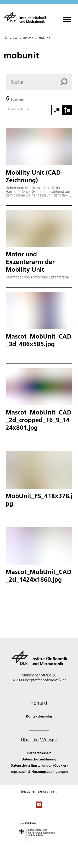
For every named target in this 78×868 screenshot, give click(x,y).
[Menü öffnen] (67, 18)
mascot (28, 38)
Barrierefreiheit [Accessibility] (39, 753)
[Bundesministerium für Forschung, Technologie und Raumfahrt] (39, 846)
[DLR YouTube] (39, 806)
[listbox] (15, 38)
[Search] (39, 82)
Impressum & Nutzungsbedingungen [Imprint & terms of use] (39, 771)
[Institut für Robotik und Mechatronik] (25, 17)
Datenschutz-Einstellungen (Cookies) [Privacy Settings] (39, 765)
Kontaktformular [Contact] (39, 716)
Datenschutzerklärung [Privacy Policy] (39, 759)
